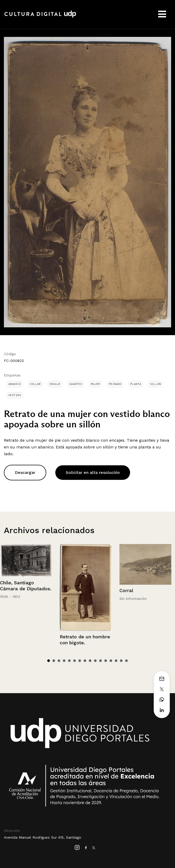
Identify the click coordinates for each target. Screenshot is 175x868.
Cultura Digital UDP (40, 17)
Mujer (95, 384)
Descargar (25, 472)
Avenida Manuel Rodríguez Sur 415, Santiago (43, 837)
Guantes (76, 384)
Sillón (156, 384)
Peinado (115, 384)
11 (100, 661)
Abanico (15, 384)
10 (95, 661)
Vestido (15, 395)
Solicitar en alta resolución (93, 472)
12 (106, 661)
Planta (136, 384)
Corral (126, 590)
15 (121, 661)
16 (126, 661)
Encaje (55, 384)
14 (116, 661)
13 (111, 661)
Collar (35, 384)
